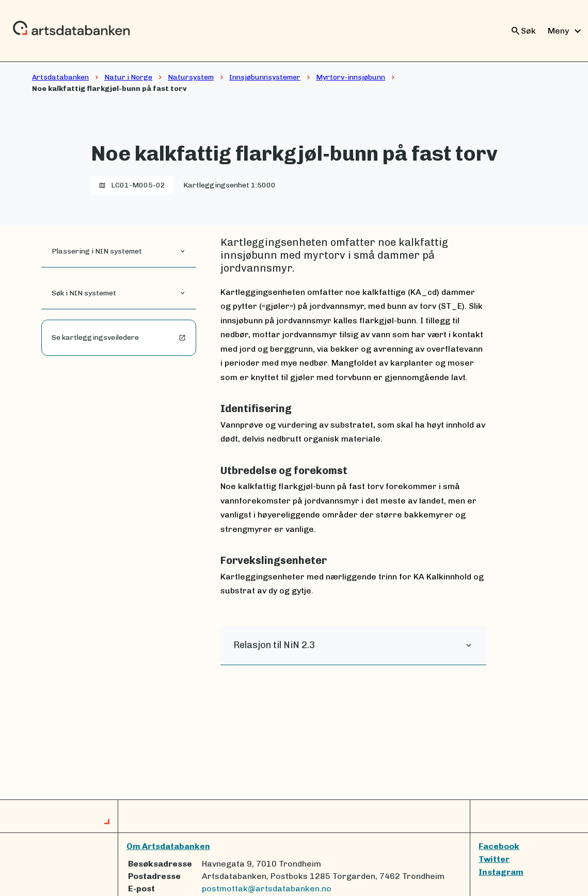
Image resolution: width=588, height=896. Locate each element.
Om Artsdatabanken (168, 846)
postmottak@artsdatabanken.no (267, 889)
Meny (566, 31)
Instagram (501, 872)
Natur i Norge (128, 77)
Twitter (494, 859)
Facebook (499, 846)
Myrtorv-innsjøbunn (351, 77)
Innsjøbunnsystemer (265, 77)
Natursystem (191, 77)
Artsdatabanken (60, 77)
